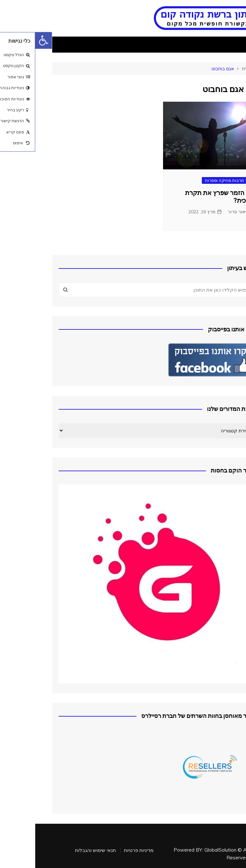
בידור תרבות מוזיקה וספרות (194, 180)
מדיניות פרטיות (103, 850)
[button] (8, 40)
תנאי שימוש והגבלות (60, 850)
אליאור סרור (204, 212)
